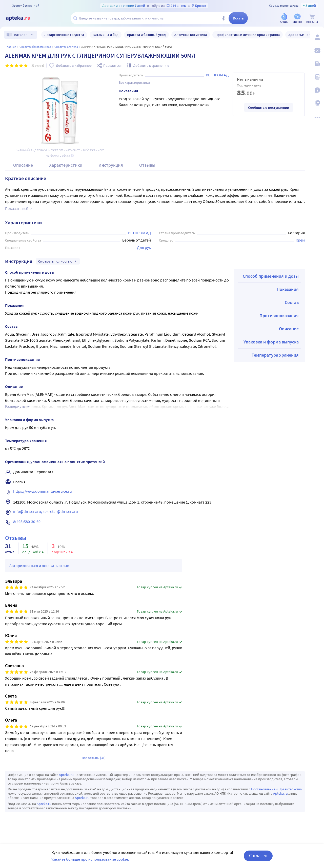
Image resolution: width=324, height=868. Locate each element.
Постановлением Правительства (276, 789)
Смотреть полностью (58, 261)
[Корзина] (312, 19)
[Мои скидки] (317, 51)
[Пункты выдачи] (317, 103)
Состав (292, 302)
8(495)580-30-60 (27, 522)
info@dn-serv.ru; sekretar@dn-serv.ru (46, 511)
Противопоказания (279, 316)
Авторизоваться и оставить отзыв (39, 566)
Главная (11, 47)
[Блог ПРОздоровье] (317, 64)
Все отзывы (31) (94, 758)
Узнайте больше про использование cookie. (90, 859)
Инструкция (111, 165)
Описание (23, 165)
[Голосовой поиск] (224, 18)
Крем (300, 240)
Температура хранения (275, 355)
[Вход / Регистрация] (317, 37)
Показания (288, 289)
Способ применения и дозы (271, 276)
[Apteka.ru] (22, 18)
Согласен (258, 855)
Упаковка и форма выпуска (271, 342)
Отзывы (147, 165)
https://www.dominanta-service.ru (43, 491)
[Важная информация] (317, 90)
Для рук (144, 247)
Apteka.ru (66, 775)
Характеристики (66, 165)
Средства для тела (66, 47)
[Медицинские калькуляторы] (317, 77)
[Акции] (284, 19)
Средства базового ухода (35, 47)
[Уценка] (297, 19)
